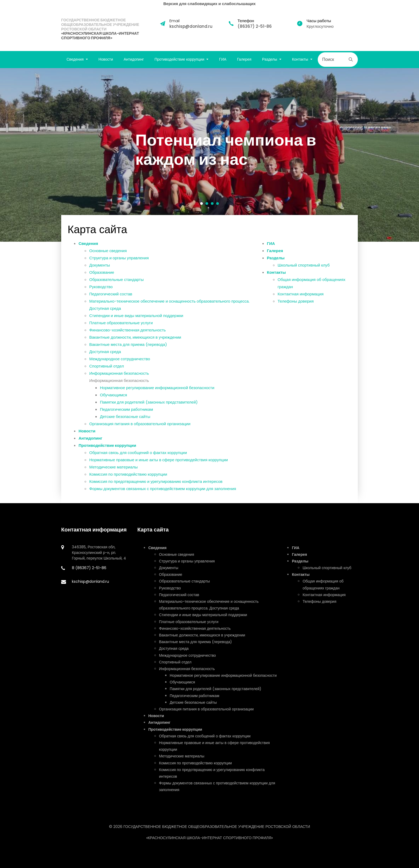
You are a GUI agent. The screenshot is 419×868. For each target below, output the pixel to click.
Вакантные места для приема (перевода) (128, 346)
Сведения (88, 245)
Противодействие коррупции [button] (180, 59)
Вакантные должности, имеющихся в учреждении (135, 339)
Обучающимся (114, 397)
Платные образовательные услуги (121, 325)
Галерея (244, 59)
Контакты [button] (301, 59)
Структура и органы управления (119, 260)
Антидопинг (134, 59)
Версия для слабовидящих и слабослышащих (209, 4)
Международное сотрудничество (120, 361)
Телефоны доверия (296, 303)
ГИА (223, 59)
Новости (106, 59)
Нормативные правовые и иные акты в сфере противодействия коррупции (159, 462)
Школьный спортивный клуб (304, 267)
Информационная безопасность (119, 375)
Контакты (276, 274)
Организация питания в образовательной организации (140, 426)
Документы (100, 267)
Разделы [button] (270, 59)
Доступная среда (105, 353)
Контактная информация (301, 296)
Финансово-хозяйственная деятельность (127, 332)
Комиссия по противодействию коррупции (128, 476)
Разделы (276, 260)
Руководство (101, 289)
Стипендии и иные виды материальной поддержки (136, 317)
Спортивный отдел (107, 368)
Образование (102, 274)
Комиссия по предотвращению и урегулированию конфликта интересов (156, 483)
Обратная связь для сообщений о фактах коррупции (138, 454)
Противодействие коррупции (107, 447)
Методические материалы (113, 469)
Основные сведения (108, 253)
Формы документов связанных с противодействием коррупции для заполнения (163, 490)
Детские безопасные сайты (125, 418)
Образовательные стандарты (117, 281)
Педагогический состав (111, 296)
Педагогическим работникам (127, 411)
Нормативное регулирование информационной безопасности (157, 390)
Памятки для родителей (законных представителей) (149, 404)
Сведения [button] (76, 59)
